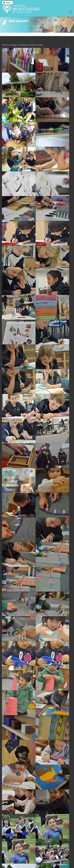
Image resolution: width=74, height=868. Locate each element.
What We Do (37, 846)
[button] (7, 3)
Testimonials (37, 852)
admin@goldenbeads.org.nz (40, 827)
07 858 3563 (40, 824)
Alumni (37, 849)
